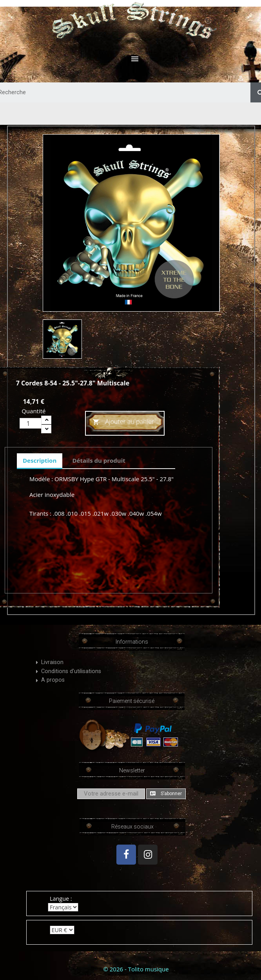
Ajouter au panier (123, 422)
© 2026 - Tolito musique (136, 969)
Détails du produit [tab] (99, 460)
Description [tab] (40, 460)
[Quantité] (31, 423)
